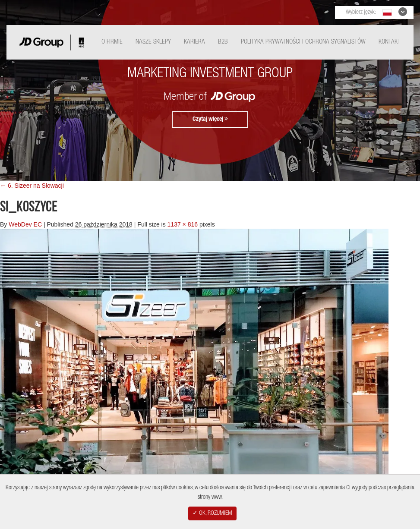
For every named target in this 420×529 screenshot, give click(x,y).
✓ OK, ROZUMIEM (212, 513)
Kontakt (390, 42)
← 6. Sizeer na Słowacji (32, 186)
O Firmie (112, 42)
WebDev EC (25, 224)
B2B (223, 42)
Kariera (194, 42)
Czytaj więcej (210, 119)
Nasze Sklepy (153, 42)
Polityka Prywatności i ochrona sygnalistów (303, 42)
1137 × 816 (183, 224)
